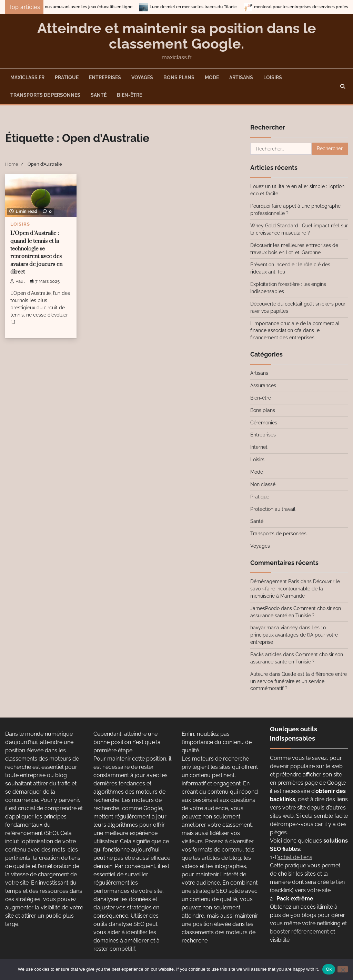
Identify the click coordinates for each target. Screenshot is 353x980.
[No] (343, 969)
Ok (329, 969)
